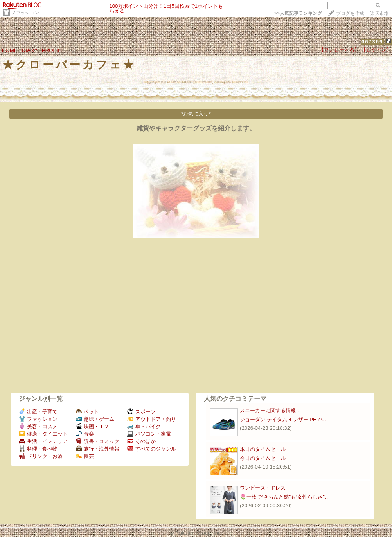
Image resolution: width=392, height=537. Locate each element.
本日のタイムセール (263, 449)
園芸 (85, 456)
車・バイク (144, 426)
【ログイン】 (376, 50)
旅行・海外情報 (97, 449)
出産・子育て (38, 412)
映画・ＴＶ (92, 426)
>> (298, 13)
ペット (87, 412)
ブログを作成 (350, 13)
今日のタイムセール (263, 458)
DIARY (30, 50)
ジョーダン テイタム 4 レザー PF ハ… (284, 419)
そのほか (141, 441)
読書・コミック (97, 441)
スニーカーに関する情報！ (270, 410)
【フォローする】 (339, 50)
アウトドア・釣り (152, 419)
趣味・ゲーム (95, 419)
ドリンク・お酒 (41, 456)
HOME (10, 50)
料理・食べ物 (38, 449)
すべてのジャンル (152, 449)
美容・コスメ (38, 426)
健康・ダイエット (43, 434)
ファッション (25, 13)
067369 (372, 42)
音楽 (85, 434)
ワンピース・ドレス (263, 488)
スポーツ (141, 412)
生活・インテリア (43, 441)
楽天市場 (379, 13)
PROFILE (53, 50)
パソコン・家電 (149, 434)
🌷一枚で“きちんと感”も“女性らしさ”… (285, 497)
